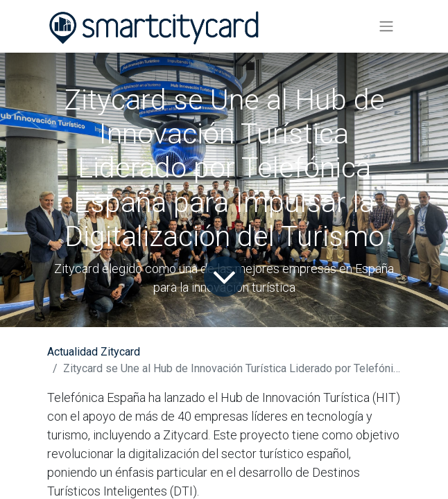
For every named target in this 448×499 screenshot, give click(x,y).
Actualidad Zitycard (94, 352)
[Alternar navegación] (386, 27)
